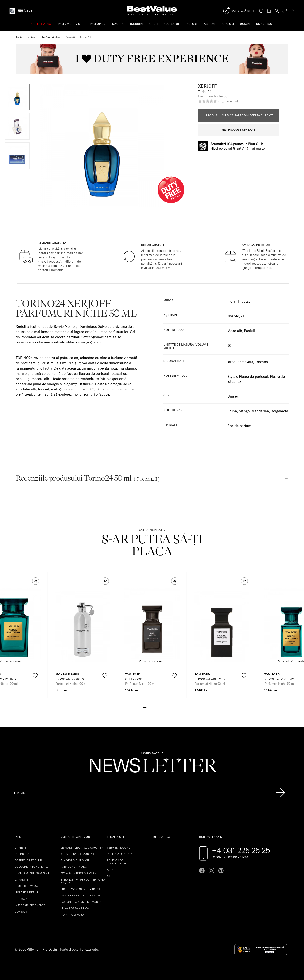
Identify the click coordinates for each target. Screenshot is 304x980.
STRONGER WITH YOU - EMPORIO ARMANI (83, 881)
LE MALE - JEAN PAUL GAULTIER (82, 848)
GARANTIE (21, 880)
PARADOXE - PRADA (74, 867)
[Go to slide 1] (144, 707)
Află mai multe (253, 148)
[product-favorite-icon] (35, 676)
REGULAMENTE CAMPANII (32, 873)
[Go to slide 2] (148, 707)
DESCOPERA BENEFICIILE (32, 867)
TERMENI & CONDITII (121, 848)
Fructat (244, 301)
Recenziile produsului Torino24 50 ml (88, 478)
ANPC (111, 870)
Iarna (231, 362)
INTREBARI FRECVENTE (30, 905)
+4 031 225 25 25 (241, 850)
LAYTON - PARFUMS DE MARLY (81, 902)
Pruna (232, 411)
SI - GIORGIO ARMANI (75, 860)
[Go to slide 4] (156, 707)
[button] (17, 97)
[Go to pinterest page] (221, 871)
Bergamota (279, 411)
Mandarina (260, 411)
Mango (244, 411)
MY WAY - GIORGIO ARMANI (79, 873)
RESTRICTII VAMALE (28, 886)
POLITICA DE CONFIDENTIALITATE (120, 862)
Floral (232, 301)
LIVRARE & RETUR (26, 892)
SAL (109, 876)
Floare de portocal (253, 377)
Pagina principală (26, 37)
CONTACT (21, 912)
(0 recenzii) (230, 101)
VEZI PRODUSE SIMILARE (238, 130)
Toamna (261, 362)
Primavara (245, 362)
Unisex (233, 396)
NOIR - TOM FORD (72, 915)
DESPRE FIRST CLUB (28, 860)
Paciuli (249, 331)
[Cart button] (292, 11)
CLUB (25, 11)
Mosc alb (235, 331)
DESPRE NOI (23, 854)
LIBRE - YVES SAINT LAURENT (80, 889)
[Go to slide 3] (152, 707)
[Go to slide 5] (160, 707)
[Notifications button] (269, 11)
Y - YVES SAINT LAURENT (78, 854)
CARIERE (21, 848)
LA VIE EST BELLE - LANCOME (81, 896)
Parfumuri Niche (52, 37)
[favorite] (284, 11)
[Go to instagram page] (211, 871)
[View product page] (83, 627)
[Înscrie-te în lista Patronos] (281, 793)
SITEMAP (21, 899)
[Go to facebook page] (202, 871)
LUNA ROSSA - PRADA (75, 908)
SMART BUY (264, 24)
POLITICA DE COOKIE (121, 854)
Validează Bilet (243, 11)
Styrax (232, 377)
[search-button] (261, 11)
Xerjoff (71, 37)
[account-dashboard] (277, 11)
